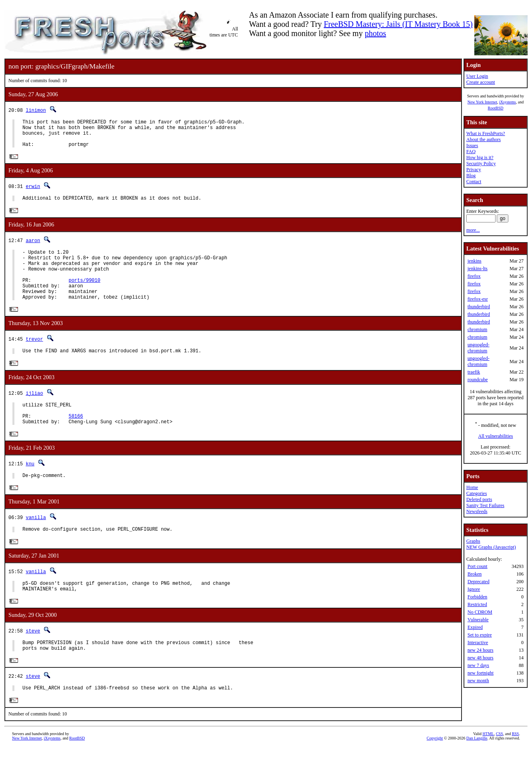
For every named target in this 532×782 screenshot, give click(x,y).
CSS (500, 769)
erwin (33, 193)
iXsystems (508, 102)
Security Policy (481, 164)
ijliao (34, 413)
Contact (474, 182)
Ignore (474, 589)
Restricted (477, 604)
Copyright (435, 773)
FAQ (471, 152)
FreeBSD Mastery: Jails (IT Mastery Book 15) (398, 24)
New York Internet (482, 102)
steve (33, 662)
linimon (36, 110)
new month (478, 681)
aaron (33, 248)
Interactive (478, 643)
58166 (76, 439)
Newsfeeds (477, 511)
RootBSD (496, 108)
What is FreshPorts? (486, 133)
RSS (516, 769)
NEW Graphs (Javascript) (491, 547)
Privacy (474, 170)
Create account (481, 82)
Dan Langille (477, 773)
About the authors (484, 139)
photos (375, 33)
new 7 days (478, 665)
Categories (477, 493)
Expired (475, 627)
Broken (475, 574)
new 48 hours (481, 658)
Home (472, 487)
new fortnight (481, 673)
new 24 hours (481, 650)
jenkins (475, 261)
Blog (471, 176)
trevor (34, 358)
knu (30, 489)
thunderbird (479, 307)
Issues (472, 145)
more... (473, 230)
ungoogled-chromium (479, 348)
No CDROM (480, 612)
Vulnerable (478, 620)
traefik (474, 372)
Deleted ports (479, 499)
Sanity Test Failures (485, 505)
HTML (488, 769)
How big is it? (480, 158)
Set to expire (480, 635)
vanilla (36, 544)
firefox (474, 276)
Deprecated (479, 582)
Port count (478, 566)
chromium (477, 329)
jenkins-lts (478, 269)
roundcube (478, 380)
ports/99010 (84, 295)
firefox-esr (478, 299)
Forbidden (477, 597)
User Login (477, 76)
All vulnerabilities (496, 436)
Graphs (473, 541)
